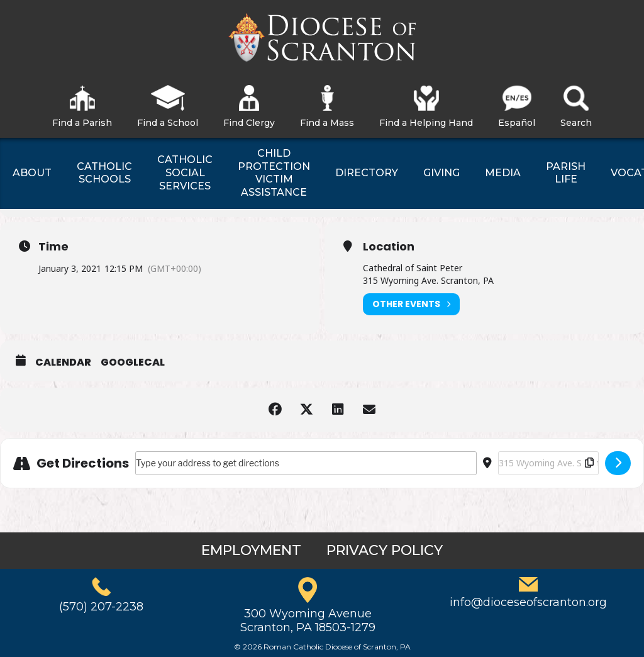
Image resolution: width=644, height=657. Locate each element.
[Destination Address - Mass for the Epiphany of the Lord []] (548, 463)
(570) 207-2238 (101, 607)
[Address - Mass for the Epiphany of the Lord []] (306, 463)
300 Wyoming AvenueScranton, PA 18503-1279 (308, 620)
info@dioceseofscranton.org (528, 602)
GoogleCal (133, 362)
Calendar (63, 362)
